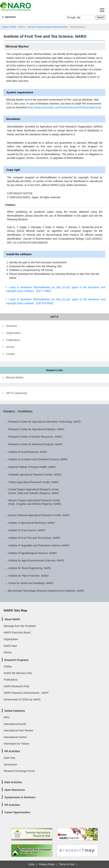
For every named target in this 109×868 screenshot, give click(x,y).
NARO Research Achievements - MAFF (26, 693)
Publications (11, 680)
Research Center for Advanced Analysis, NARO (35, 444)
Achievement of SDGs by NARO (22, 699)
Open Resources (15, 790)
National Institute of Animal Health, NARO (32, 467)
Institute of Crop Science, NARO (27, 530)
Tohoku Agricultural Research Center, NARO (34, 482)
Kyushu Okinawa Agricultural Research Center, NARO (39, 515)
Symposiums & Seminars (20, 797)
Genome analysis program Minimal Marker (48, 27)
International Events (15, 724)
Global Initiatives (15, 711)
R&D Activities (13, 782)
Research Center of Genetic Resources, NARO (35, 437)
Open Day (9, 758)
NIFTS (22, 27)
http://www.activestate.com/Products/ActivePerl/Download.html (64, 107)
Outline (8, 666)
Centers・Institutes (18, 411)
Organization (11, 639)
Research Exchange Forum (19, 771)
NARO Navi (10, 646)
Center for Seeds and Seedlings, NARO (31, 583)
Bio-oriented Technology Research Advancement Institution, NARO (46, 591)
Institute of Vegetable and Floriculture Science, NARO (39, 545)
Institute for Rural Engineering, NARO (30, 568)
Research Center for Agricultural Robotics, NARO (36, 429)
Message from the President (20, 626)
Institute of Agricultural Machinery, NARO (32, 523)
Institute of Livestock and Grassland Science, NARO (38, 459)
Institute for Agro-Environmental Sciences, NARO (36, 560)
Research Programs (17, 660)
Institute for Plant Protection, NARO (29, 576)
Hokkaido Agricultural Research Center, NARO (35, 475)
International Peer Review (18, 730)
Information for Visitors (17, 744)
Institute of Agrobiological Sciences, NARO (33, 553)
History (8, 652)
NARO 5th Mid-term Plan (18, 673)
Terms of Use (67, 864)
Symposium (10, 764)
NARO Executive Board (17, 632)
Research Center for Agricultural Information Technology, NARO (45, 422)
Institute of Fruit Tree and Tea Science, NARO (34, 538)
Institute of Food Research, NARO (28, 452)
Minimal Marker (15, 377)
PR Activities (12, 751)
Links (31, 864)
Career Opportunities (17, 812)
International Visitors (15, 737)
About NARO (12, 619)
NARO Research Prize (17, 686)
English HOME (9, 27)
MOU (7, 717)
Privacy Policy (47, 864)
